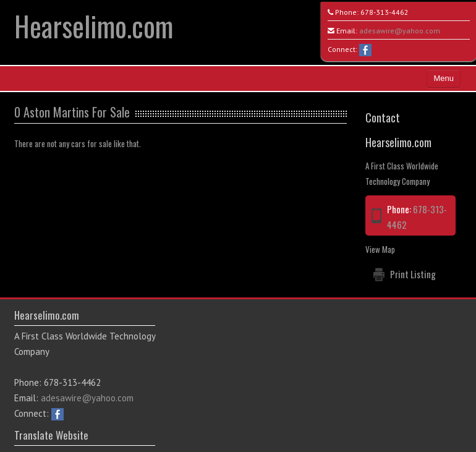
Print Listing (413, 274)
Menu (444, 78)
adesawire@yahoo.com (400, 31)
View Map (380, 249)
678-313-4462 (385, 12)
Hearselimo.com (94, 26)
